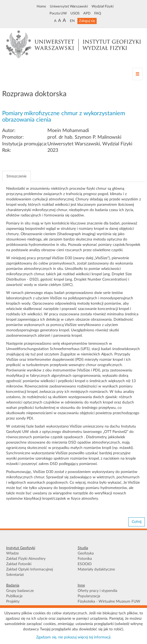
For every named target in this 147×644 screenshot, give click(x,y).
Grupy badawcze (20, 591)
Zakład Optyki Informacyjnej (29, 569)
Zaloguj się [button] (87, 21)
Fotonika (85, 559)
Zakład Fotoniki (19, 564)
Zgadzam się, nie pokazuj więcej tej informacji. (74, 637)
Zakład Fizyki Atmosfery (26, 559)
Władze (12, 553)
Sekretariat (15, 575)
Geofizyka (86, 553)
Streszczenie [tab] (16, 176)
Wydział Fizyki (103, 6)
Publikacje (14, 596)
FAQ (98, 13)
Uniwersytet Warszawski (69, 6)
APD (87, 13)
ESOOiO (85, 564)
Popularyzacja (89, 596)
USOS (75, 13)
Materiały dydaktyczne (96, 569)
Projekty (13, 602)
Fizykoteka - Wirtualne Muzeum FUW (109, 602)
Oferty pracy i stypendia (97, 591)
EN (72, 21)
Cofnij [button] (137, 522)
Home (41, 6)
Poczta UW (58, 13)
